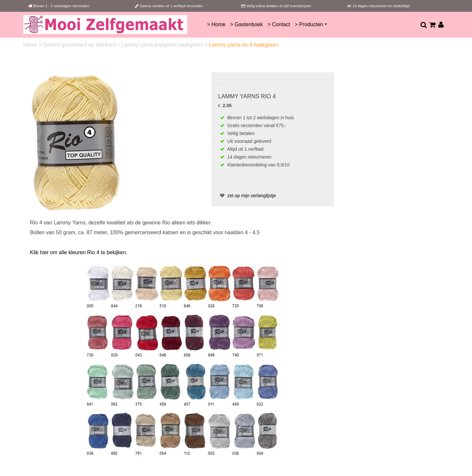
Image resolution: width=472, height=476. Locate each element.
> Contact (279, 24)
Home (31, 45)
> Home (216, 24)
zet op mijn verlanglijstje (247, 196)
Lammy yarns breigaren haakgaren (163, 45)
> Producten (309, 24)
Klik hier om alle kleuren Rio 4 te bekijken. (79, 252)
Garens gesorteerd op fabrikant (80, 45)
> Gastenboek (246, 24)
